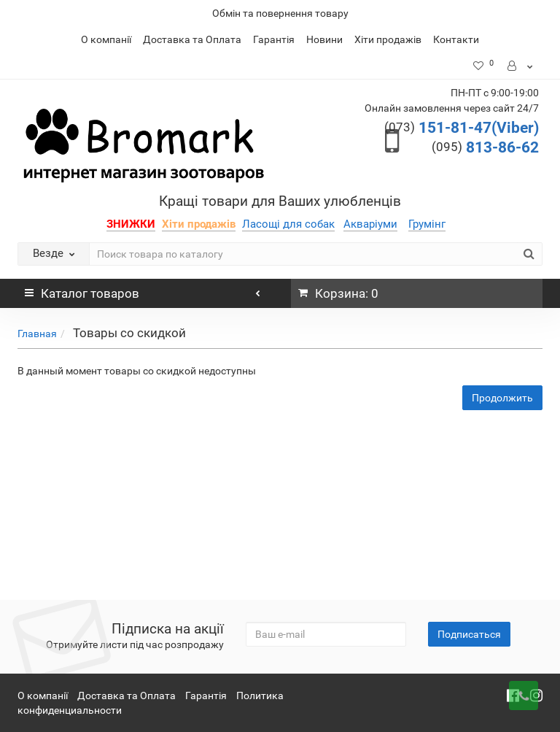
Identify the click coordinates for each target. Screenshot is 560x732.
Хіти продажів (388, 39)
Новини (324, 39)
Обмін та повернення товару (280, 13)
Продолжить (502, 398)
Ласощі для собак (288, 224)
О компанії (106, 39)
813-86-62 (485, 147)
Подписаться (469, 634)
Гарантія (274, 39)
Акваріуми (370, 224)
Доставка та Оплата (192, 39)
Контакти (456, 39)
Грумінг (427, 224)
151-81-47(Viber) (462, 128)
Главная (37, 334)
